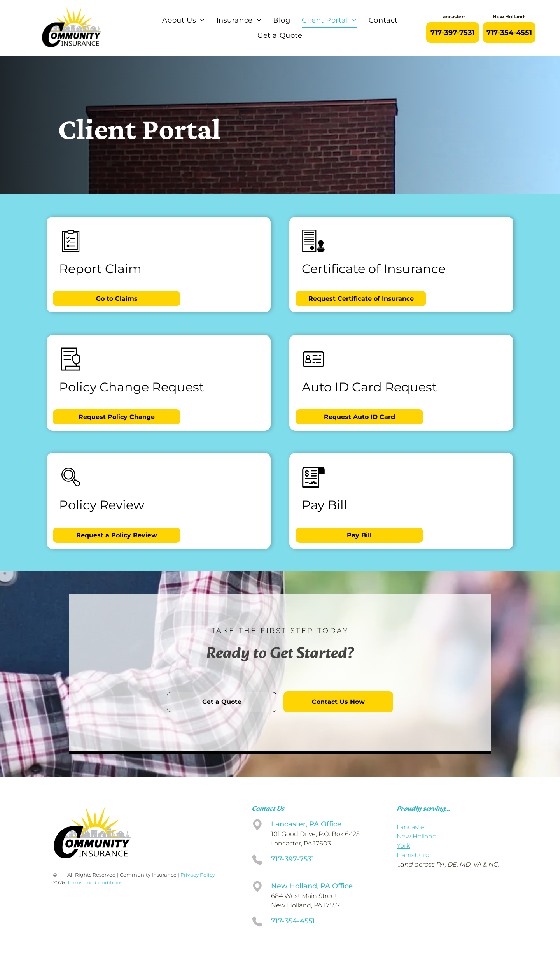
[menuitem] (184, 21)
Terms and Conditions (95, 882)
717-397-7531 (293, 859)
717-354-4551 (293, 921)
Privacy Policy (198, 875)
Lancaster (412, 827)
